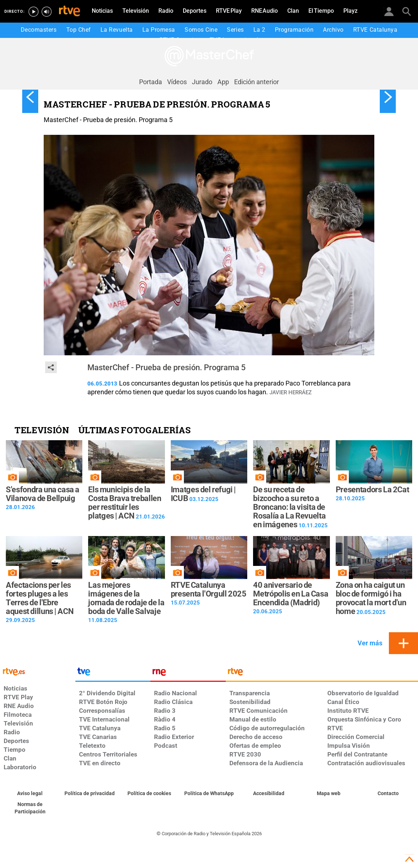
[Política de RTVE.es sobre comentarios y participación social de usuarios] (30, 808)
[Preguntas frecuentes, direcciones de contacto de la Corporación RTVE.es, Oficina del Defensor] (388, 794)
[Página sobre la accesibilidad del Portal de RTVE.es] (269, 794)
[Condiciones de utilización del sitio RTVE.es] (30, 794)
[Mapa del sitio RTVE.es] (328, 794)
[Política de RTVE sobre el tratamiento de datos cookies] (149, 794)
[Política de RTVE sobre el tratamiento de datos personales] (90, 794)
